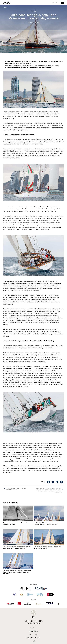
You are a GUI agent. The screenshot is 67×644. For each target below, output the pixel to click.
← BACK (5, 8)
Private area (33, 631)
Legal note (33, 628)
